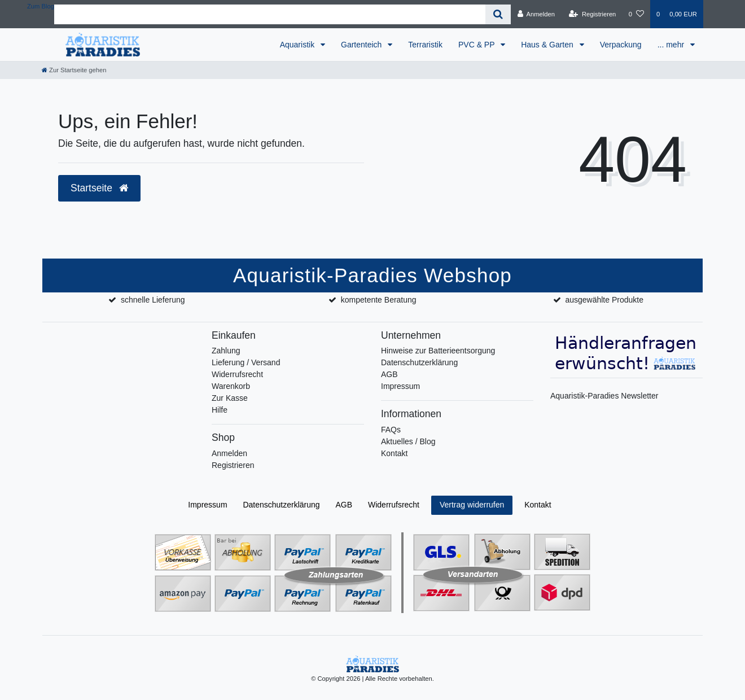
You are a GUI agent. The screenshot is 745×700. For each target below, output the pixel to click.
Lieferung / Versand (246, 362)
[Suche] (498, 14)
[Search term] (270, 14)
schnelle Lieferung (153, 300)
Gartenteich (362, 45)
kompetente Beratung (379, 300)
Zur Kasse (230, 398)
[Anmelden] (536, 14)
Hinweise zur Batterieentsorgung (438, 351)
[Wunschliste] (636, 14)
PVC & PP (477, 45)
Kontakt (394, 453)
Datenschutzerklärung (419, 362)
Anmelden (229, 453)
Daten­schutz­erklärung (281, 505)
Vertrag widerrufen (472, 505)
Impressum (400, 386)
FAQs (391, 430)
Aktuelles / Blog (408, 441)
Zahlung (226, 351)
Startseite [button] (99, 188)
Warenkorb (231, 386)
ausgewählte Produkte (604, 300)
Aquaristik (298, 45)
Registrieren (233, 465)
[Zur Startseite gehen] (74, 70)
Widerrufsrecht (237, 374)
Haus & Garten (548, 45)
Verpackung (621, 45)
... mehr (672, 45)
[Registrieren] (592, 14)
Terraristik (425, 45)
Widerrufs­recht (394, 505)
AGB (389, 374)
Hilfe (220, 410)
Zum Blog (41, 6)
